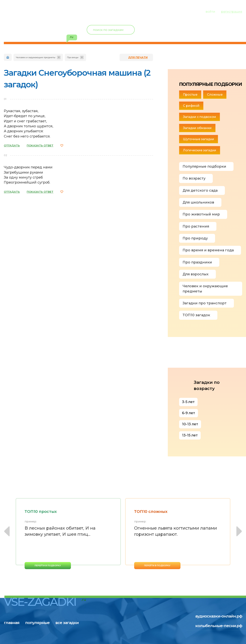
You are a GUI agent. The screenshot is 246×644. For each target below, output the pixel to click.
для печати (138, 57)
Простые (190, 95)
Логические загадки (200, 150)
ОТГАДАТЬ (12, 146)
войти (210, 12)
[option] (68, 534)
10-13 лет (190, 424)
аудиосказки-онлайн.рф (219, 616)
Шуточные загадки (199, 139)
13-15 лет (190, 435)
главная (12, 11)
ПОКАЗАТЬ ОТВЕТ (40, 146)
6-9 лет (189, 413)
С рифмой (191, 106)
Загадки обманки (197, 128)
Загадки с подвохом (199, 117)
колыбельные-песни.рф (219, 626)
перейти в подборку (48, 565)
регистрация (232, 12)
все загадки (76, 11)
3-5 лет (188, 402)
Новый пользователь (217, 27)
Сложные (215, 95)
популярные (42, 11)
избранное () (220, 35)
